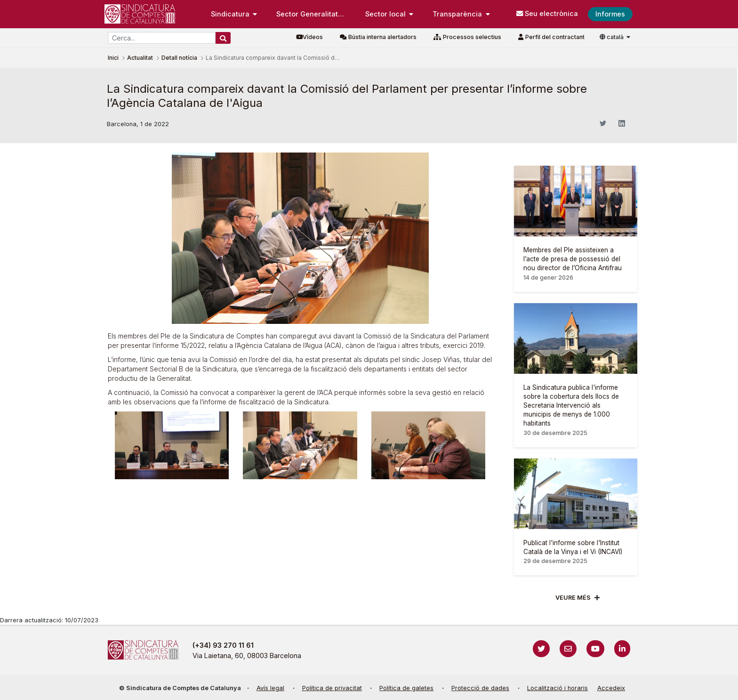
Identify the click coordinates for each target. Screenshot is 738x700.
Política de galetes (406, 688)
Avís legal (270, 688)
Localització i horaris (558, 688)
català (612, 37)
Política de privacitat (332, 688)
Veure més (573, 598)
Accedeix (611, 688)
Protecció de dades (480, 688)
